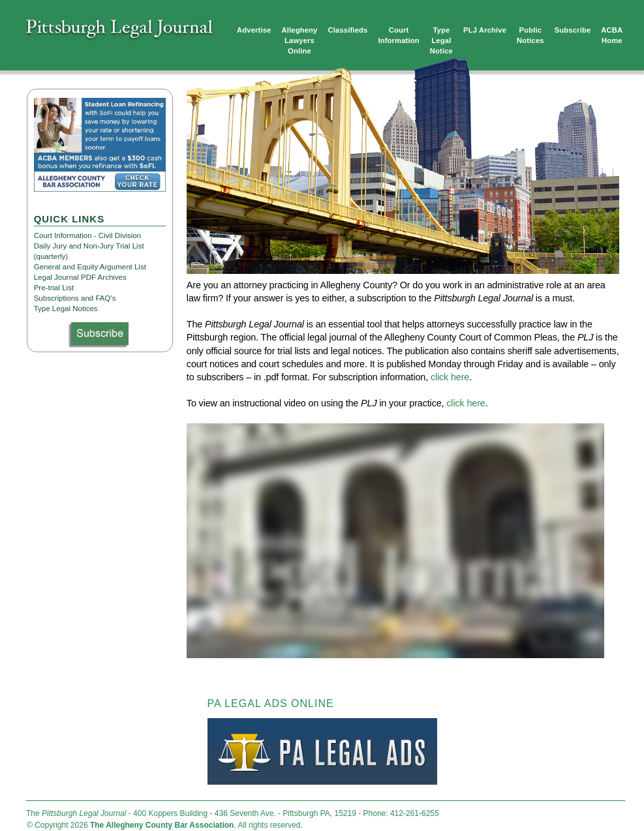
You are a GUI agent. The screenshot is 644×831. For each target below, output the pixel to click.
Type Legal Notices (66, 309)
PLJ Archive (485, 30)
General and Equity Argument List (90, 267)
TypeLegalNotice (441, 40)
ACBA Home (612, 35)
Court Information (398, 35)
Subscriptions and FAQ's (75, 298)
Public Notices (530, 35)
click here (450, 377)
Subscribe (573, 30)
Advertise (254, 30)
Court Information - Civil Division (87, 235)
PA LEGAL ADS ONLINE (271, 703)
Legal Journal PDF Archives (80, 277)
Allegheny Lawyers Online (300, 40)
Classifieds (348, 30)
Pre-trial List (54, 288)
